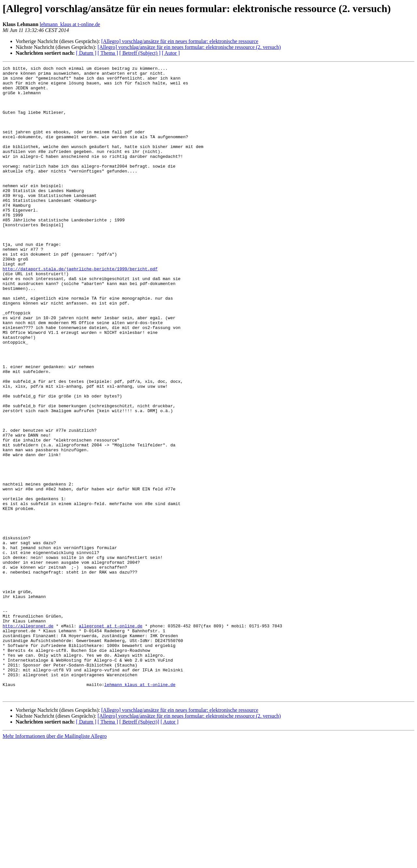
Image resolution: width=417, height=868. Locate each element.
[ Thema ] (108, 53)
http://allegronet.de (28, 738)
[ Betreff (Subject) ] (140, 53)
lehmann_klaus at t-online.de (70, 24)
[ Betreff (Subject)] (139, 848)
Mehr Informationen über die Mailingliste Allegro (55, 862)
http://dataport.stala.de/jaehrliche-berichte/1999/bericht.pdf (80, 310)
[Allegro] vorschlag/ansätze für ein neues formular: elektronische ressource (180, 41)
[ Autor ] (171, 53)
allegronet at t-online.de (111, 738)
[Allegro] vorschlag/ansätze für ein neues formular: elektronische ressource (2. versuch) (189, 47)
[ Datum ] (86, 53)
